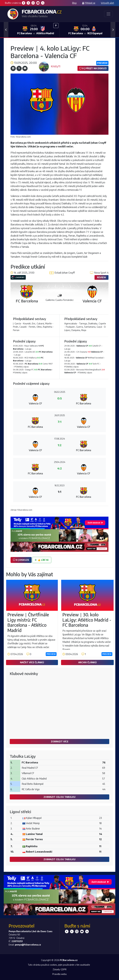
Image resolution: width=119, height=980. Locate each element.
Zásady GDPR (60, 969)
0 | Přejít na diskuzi (93, 68)
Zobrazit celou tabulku (59, 797)
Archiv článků (87, 662)
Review (101, 277)
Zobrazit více (60, 741)
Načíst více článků (32, 662)
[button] (6, 30)
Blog (74, 3)
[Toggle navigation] (108, 14)
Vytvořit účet (107, 3)
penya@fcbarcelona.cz (28, 945)
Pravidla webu (59, 974)
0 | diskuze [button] (21, 560)
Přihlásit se (90, 3)
